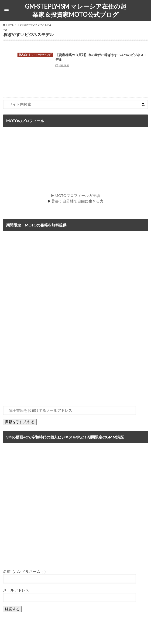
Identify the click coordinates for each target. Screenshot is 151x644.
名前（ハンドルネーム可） (25, 571)
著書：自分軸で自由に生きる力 (77, 201)
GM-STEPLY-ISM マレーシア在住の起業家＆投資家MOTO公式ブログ (76, 10)
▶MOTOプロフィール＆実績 (75, 195)
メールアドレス (16, 590)
